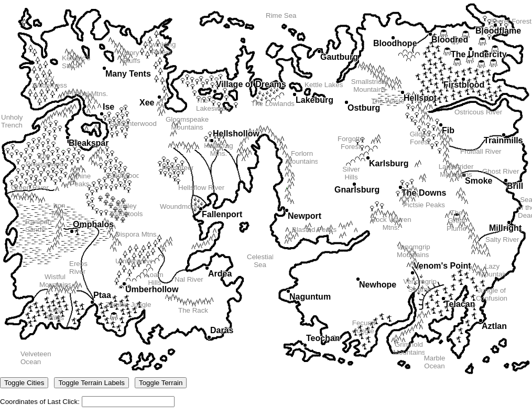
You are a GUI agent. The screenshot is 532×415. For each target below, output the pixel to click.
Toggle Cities (24, 383)
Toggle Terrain (161, 383)
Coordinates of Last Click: (266, 204)
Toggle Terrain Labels (91, 383)
